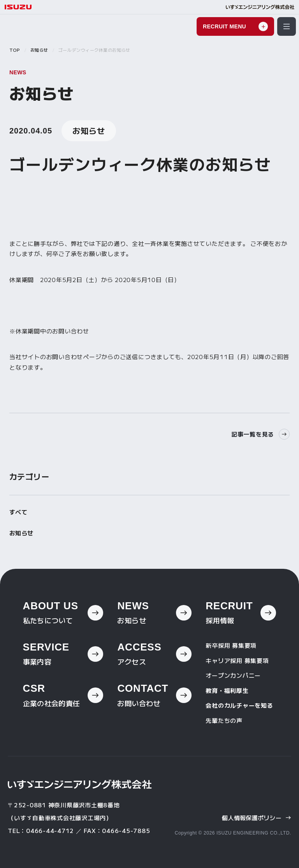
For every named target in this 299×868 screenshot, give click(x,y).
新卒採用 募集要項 (231, 645)
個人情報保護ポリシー (257, 818)
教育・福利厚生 (227, 690)
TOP (15, 50)
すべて (18, 512)
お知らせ (39, 50)
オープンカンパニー (233, 675)
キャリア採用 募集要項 (237, 660)
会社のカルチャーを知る (239, 705)
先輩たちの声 (224, 720)
